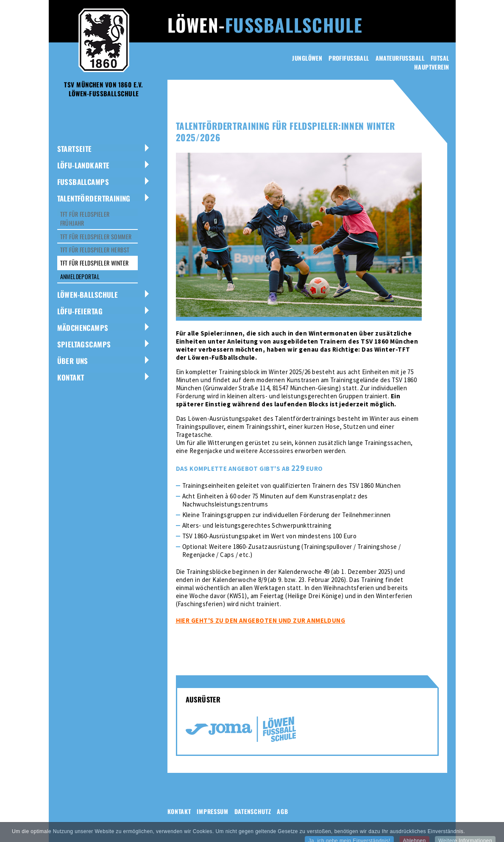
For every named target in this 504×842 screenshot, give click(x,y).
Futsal (440, 58)
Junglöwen (307, 58)
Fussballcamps (83, 182)
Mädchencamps (83, 328)
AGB (282, 811)
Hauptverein (432, 67)
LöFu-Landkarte (84, 165)
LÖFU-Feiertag (80, 311)
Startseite (75, 149)
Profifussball (349, 58)
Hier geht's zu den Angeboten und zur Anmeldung (261, 620)
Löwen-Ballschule (88, 295)
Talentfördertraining (94, 198)
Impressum (212, 811)
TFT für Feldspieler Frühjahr (85, 218)
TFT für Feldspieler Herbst (95, 250)
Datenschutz (253, 811)
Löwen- (265, 25)
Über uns (73, 361)
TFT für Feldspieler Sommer (96, 236)
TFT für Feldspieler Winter (95, 263)
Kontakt (71, 377)
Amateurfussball (400, 58)
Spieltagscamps (84, 344)
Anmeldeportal (80, 276)
